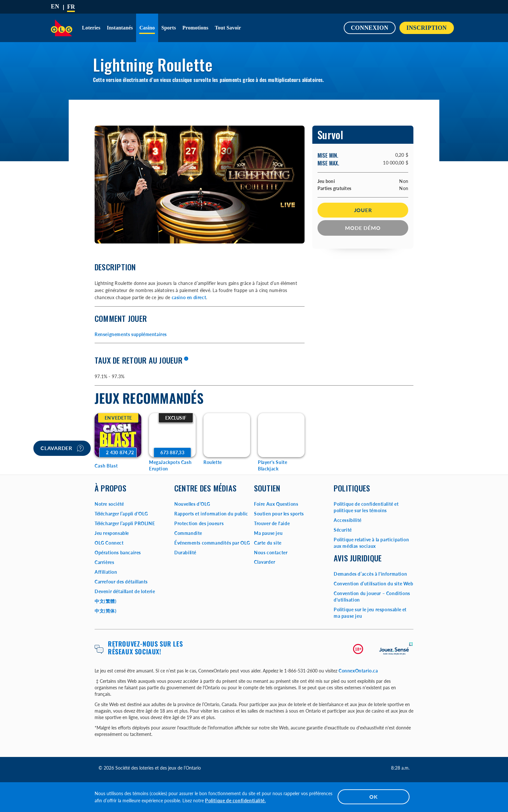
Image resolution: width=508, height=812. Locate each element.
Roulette (213, 462)
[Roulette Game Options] (227, 435)
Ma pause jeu (268, 533)
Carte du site (268, 543)
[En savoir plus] (186, 359)
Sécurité (343, 530)
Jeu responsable (112, 533)
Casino (147, 28)
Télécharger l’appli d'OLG (121, 514)
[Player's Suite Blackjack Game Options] (281, 435)
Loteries (91, 28)
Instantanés (120, 28)
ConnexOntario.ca (358, 671)
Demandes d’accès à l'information (370, 574)
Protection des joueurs (199, 523)
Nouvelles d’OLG (192, 504)
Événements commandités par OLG (212, 543)
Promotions (195, 28)
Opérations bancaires (118, 553)
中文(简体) (106, 611)
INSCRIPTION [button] (427, 28)
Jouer (363, 210)
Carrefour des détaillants (121, 582)
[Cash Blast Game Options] (118, 435)
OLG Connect (109, 543)
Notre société (109, 504)
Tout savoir (228, 28)
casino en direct (189, 297)
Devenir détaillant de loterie (125, 591)
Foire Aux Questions (276, 504)
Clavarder (62, 448)
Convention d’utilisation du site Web (374, 584)
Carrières (104, 562)
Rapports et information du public (211, 514)
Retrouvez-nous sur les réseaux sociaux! (145, 648)
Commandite (188, 533)
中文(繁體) (106, 601)
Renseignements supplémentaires (131, 334)
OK (374, 797)
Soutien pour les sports (279, 514)
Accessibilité (348, 520)
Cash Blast (106, 466)
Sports (169, 28)
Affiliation (106, 572)
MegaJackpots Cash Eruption (170, 465)
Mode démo (363, 228)
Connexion (370, 28)
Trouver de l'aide (272, 523)
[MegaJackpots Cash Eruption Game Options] (172, 435)
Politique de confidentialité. (235, 801)
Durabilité (185, 553)
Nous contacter (271, 553)
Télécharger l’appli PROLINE (125, 523)
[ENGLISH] (55, 6)
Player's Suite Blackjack (272, 465)
